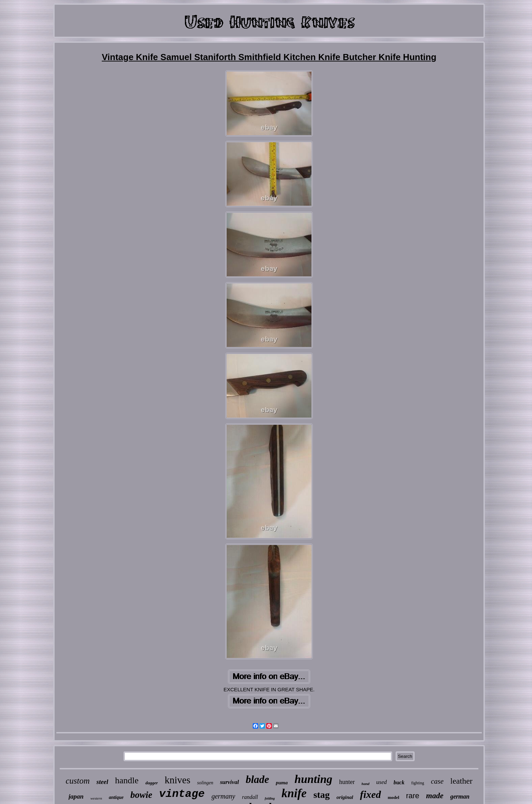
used (382, 782)
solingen (205, 783)
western (96, 798)
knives (177, 780)
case (437, 781)
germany (223, 796)
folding (270, 798)
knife (294, 793)
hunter (347, 782)
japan (76, 796)
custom (78, 781)
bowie (141, 795)
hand (366, 784)
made (435, 796)
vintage (182, 794)
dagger (151, 783)
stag (322, 795)
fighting (418, 783)
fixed (370, 794)
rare (413, 796)
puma (282, 783)
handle (127, 780)
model (394, 797)
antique (116, 797)
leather (461, 781)
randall (250, 797)
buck (399, 782)
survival (229, 782)
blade (257, 779)
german (460, 797)
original (345, 797)
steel (102, 782)
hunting (313, 779)
